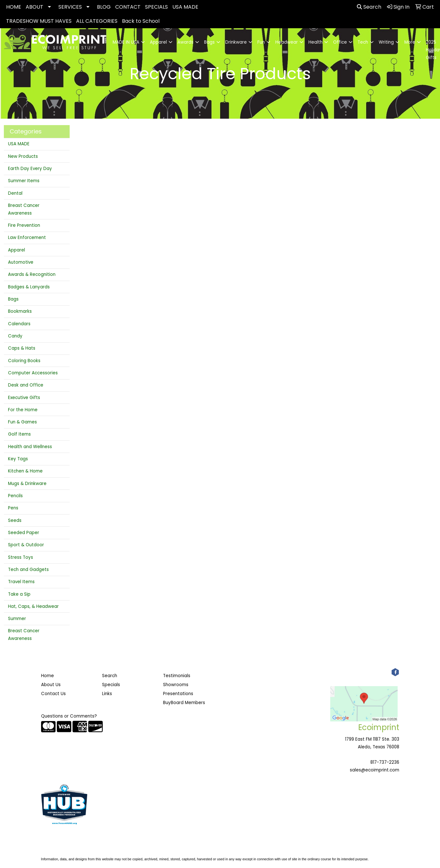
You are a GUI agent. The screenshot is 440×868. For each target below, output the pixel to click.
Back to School (141, 21)
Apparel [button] (158, 42)
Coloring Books (24, 361)
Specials (111, 685)
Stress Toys (21, 557)
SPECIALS (156, 7)
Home (47, 676)
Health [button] (315, 42)
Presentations (178, 694)
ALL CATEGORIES (97, 21)
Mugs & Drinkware (27, 484)
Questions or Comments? (69, 716)
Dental (15, 193)
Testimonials (177, 676)
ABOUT (35, 7)
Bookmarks (20, 311)
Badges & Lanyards (29, 287)
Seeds (15, 520)
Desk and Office (26, 385)
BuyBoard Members (184, 703)
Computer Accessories (33, 373)
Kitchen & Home (25, 471)
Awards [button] (185, 42)
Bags (13, 299)
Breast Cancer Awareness (24, 209)
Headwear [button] (287, 42)
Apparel (17, 250)
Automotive (21, 262)
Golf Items (19, 434)
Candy (15, 336)
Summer (17, 619)
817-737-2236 (385, 762)
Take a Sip (19, 594)
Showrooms (176, 685)
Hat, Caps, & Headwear (33, 606)
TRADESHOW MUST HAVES (39, 21)
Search (369, 7)
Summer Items (24, 181)
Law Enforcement (27, 238)
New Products (23, 156)
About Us (51, 685)
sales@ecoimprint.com (375, 770)
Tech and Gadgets (28, 570)
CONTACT (128, 7)
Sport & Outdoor (26, 545)
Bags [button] (209, 42)
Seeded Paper (24, 533)
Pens (13, 508)
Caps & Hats (22, 348)
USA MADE (185, 7)
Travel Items (21, 582)
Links (107, 694)
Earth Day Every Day (30, 169)
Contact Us (53, 694)
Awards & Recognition (32, 274)
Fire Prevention (24, 225)
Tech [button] (363, 42)
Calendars (19, 324)
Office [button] (340, 42)
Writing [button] (386, 42)
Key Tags (18, 459)
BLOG (104, 7)
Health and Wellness (30, 447)
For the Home (23, 410)
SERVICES (70, 7)
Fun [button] (261, 42)
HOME (14, 7)
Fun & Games (22, 422)
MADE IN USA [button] (126, 42)
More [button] (410, 42)
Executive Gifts (24, 398)
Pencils (15, 496)
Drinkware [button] (236, 42)
